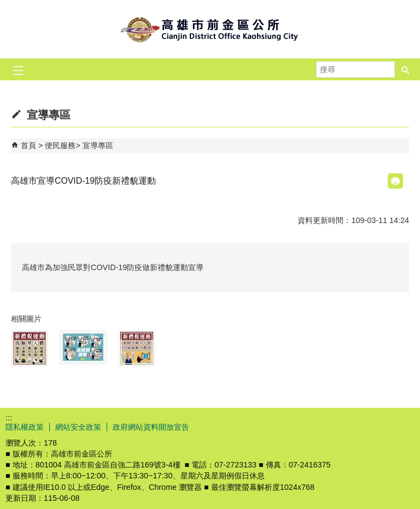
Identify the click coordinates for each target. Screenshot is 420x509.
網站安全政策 (78, 427)
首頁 (28, 145)
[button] (406, 69)
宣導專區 (98, 145)
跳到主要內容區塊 (6, 6)
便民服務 (60, 145)
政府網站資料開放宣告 (151, 427)
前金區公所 (210, 29)
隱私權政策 (25, 427)
